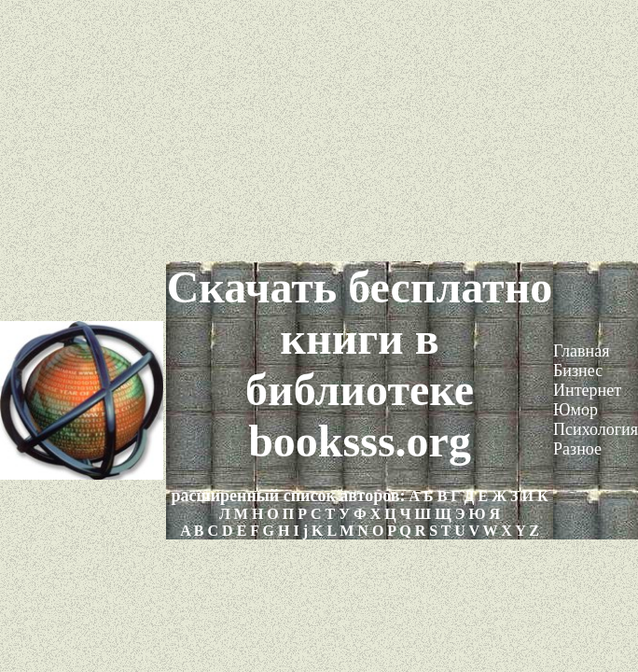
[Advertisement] (319, 131)
